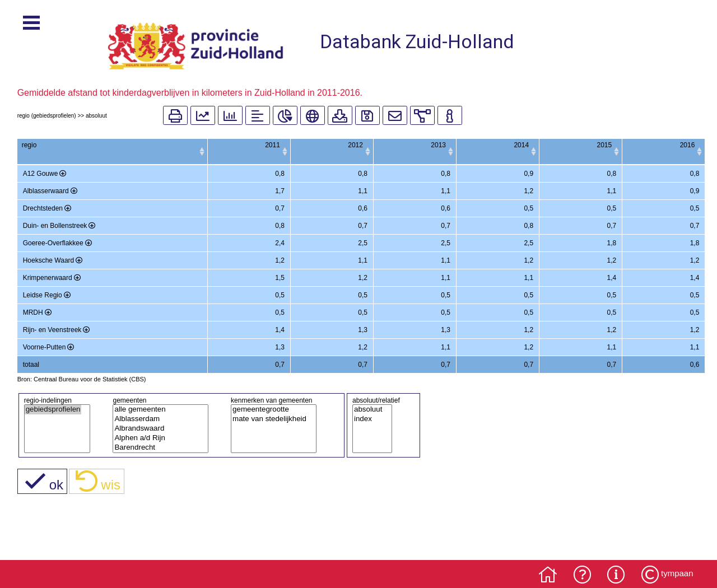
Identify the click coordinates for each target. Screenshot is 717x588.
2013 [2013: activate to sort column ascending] (395, 145)
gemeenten (129, 400)
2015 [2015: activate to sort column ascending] (590, 145)
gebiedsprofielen (53, 410)
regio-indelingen (48, 400)
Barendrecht (156, 448)
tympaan (677, 573)
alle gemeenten (156, 410)
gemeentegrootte (269, 410)
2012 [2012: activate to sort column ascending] (298, 145)
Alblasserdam (156, 419)
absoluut (368, 410)
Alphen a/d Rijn (156, 438)
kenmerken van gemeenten (271, 400)
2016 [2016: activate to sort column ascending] (688, 145)
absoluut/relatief (376, 400)
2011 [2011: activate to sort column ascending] (200, 145)
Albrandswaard (156, 429)
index (368, 419)
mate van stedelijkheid (269, 419)
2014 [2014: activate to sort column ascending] (493, 145)
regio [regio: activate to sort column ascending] (29, 145)
